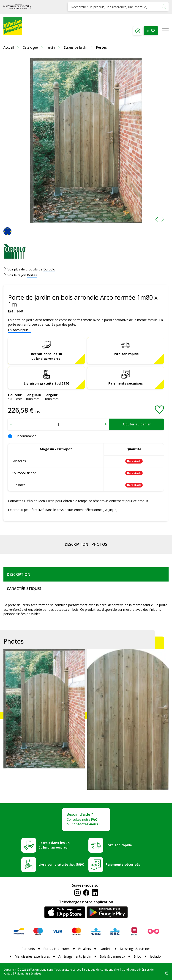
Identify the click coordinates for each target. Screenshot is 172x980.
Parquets (28, 949)
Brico (137, 956)
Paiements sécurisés (126, 383)
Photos (99, 544)
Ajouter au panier (137, 424)
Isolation (156, 956)
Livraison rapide (126, 354)
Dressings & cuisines (135, 949)
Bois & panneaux (112, 956)
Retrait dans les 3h (46, 356)
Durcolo (49, 269)
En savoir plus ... (20, 330)
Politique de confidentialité (101, 970)
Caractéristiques (24, 589)
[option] (86, 140)
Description (76, 544)
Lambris (105, 949)
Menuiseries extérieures (32, 956)
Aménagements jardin (75, 956)
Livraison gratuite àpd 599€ (46, 383)
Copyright (10, 970)
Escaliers (85, 949)
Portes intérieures (56, 949)
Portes (32, 275)
